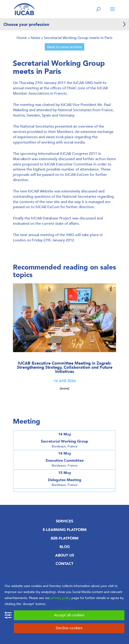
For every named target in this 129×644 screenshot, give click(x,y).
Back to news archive (64, 47)
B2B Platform (65, 538)
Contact (64, 564)
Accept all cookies (69, 615)
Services (64, 521)
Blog (65, 547)
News (35, 38)
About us (65, 555)
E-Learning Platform (65, 530)
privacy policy (61, 598)
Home (22, 38)
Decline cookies (69, 628)
